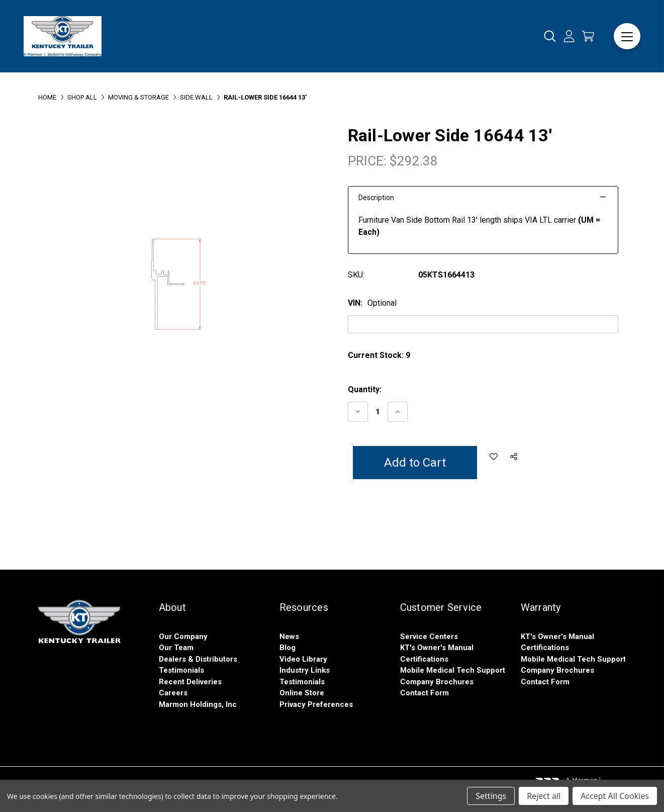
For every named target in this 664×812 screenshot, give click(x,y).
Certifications (424, 659)
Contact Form (424, 693)
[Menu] (627, 36)
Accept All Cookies (615, 796)
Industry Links (305, 670)
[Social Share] (514, 457)
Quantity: (365, 389)
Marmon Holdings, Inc (198, 704)
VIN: (372, 303)
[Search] (550, 36)
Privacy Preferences (316, 704)
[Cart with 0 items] (588, 36)
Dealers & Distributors (198, 659)
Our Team (176, 648)
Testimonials (181, 670)
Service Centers (429, 637)
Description (376, 198)
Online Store (302, 693)
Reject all (544, 796)
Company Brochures (437, 682)
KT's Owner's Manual (437, 648)
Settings (491, 796)
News (289, 637)
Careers (173, 693)
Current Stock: (379, 355)
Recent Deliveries (190, 682)
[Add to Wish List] (494, 457)
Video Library (303, 659)
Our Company (183, 637)
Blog (288, 648)
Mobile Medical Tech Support (453, 670)
